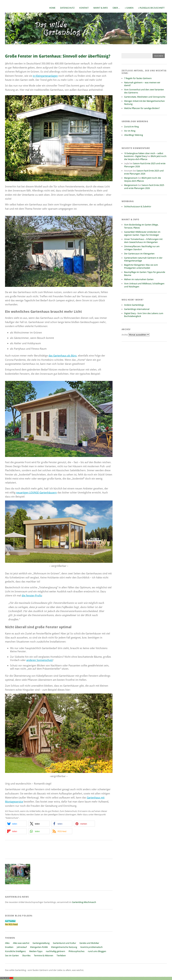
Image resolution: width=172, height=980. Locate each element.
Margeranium (131, 178)
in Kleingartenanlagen (45, 76)
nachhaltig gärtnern (56, 951)
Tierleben (61, 956)
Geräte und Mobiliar (89, 943)
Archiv (125, 335)
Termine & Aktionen (44, 956)
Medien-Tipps (36, 951)
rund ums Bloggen (97, 951)
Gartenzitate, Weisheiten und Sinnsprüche (145, 97)
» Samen (129, 8)
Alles (7, 943)
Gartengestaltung (41, 943)
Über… (116, 8)
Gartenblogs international (137, 309)
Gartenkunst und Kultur (64, 943)
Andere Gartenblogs (134, 305)
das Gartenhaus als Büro (63, 356)
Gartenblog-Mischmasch (84, 902)
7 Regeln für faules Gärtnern (138, 78)
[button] (16, 824)
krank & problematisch (92, 947)
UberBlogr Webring (134, 135)
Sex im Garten (12, 956)
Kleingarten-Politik (39, 947)
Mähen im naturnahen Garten (139, 279)
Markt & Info (101, 8)
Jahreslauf (22, 947)
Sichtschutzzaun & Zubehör (138, 207)
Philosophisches (77, 951)
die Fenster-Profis (32, 596)
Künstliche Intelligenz (15, 951)
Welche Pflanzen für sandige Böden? (142, 108)
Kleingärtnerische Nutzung (64, 947)
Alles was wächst (21, 943)
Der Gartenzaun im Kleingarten (139, 254)
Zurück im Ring (131, 127)
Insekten (9, 947)
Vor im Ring (130, 131)
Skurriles (26, 956)
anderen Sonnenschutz (40, 660)
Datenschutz (67, 8)
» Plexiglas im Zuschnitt (151, 8)
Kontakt (84, 8)
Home (52, 8)
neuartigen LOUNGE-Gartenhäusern (36, 493)
